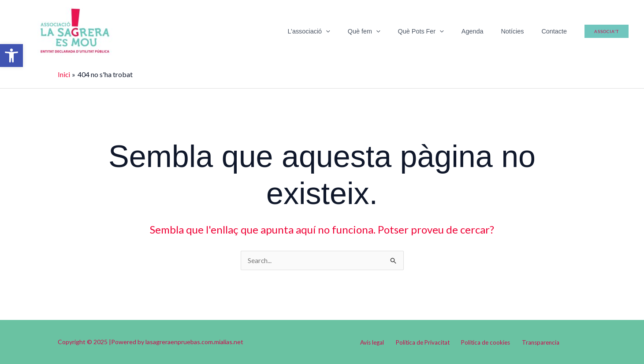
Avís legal (377, 342)
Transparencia (536, 342)
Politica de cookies (484, 342)
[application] (353, 31)
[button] (11, 56)
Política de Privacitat (424, 342)
